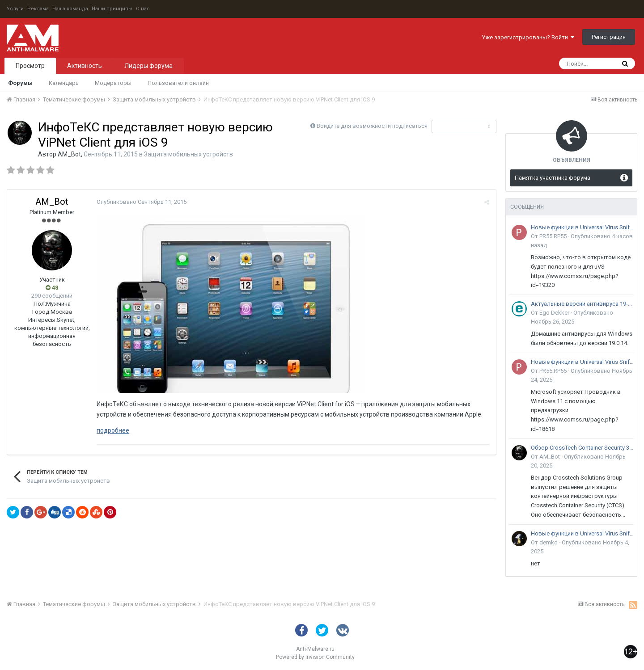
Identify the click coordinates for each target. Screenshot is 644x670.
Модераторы (113, 83)
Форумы (20, 83)
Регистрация (609, 37)
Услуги (15, 9)
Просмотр (30, 66)
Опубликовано (142, 202)
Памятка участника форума (553, 178)
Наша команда (70, 9)
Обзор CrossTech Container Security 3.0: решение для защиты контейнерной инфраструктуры (582, 448)
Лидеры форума (148, 66)
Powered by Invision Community (315, 657)
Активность (85, 66)
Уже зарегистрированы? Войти (528, 37)
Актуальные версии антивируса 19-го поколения (582, 304)
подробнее (113, 430)
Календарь (64, 83)
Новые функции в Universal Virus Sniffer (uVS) (582, 227)
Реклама (38, 9)
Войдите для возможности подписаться (372, 126)
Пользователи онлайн (178, 83)
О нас (143, 9)
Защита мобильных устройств (189, 154)
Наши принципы (112, 9)
